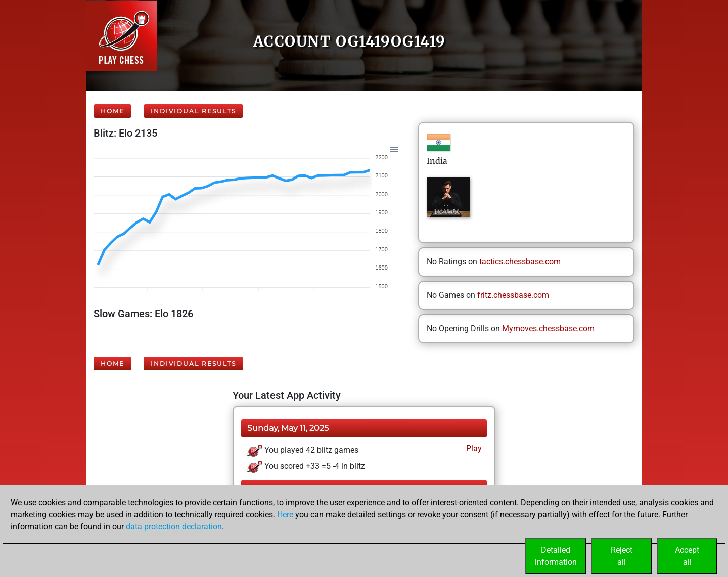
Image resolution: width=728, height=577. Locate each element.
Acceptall (687, 556)
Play (473, 448)
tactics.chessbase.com (520, 262)
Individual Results (193, 111)
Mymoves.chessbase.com (548, 328)
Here (285, 515)
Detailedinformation (556, 556)
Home (112, 111)
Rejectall (622, 556)
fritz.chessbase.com (513, 295)
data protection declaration (174, 527)
